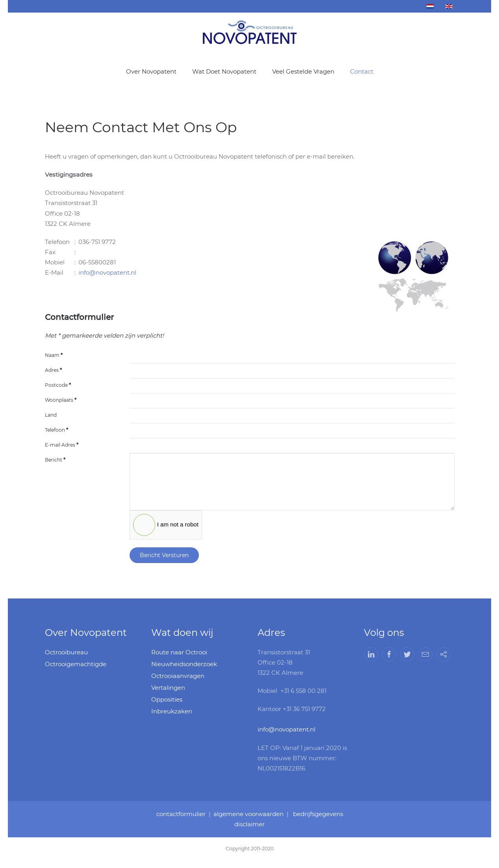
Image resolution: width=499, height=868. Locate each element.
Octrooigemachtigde (76, 664)
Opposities (167, 699)
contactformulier (183, 814)
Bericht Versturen (164, 555)
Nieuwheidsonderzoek (184, 664)
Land (51, 415)
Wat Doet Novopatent (224, 71)
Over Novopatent (151, 71)
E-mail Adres (62, 445)
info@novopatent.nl (107, 272)
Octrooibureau (66, 652)
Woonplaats (61, 400)
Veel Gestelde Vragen (303, 71)
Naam (54, 355)
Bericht (55, 460)
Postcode (58, 385)
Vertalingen (168, 688)
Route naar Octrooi (179, 652)
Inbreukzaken (172, 711)
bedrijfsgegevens (316, 814)
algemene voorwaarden (249, 814)
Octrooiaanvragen (178, 676)
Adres (53, 370)
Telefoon (57, 430)
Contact (362, 71)
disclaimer (249, 824)
